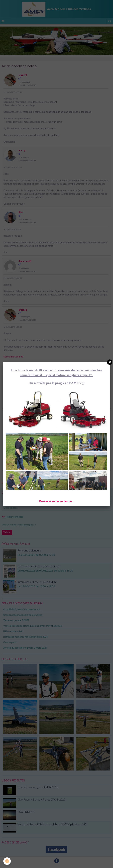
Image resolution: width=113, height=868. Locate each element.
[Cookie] (7, 861)
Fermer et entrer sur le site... (56, 501)
